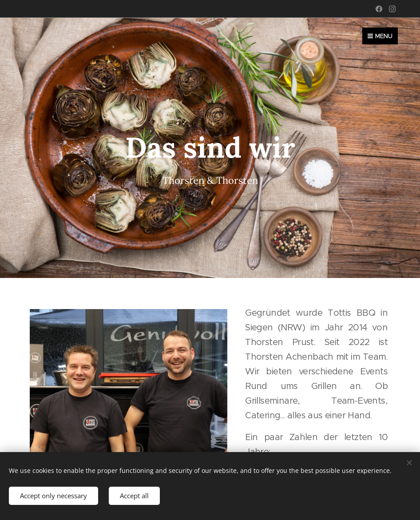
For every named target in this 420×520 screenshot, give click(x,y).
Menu (380, 36)
